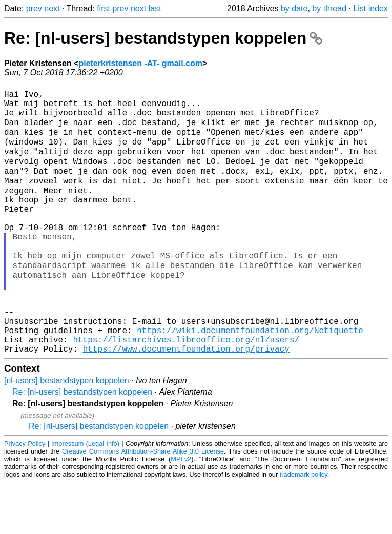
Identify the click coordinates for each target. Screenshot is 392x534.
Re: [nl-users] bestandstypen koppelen (163, 38)
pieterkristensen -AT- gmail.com (140, 63)
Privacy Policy (25, 495)
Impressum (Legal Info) (85, 495)
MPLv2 (181, 511)
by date (294, 8)
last (155, 8)
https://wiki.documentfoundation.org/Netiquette (250, 378)
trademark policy (304, 526)
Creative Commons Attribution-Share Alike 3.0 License (143, 503)
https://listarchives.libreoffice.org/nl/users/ (186, 389)
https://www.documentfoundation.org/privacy (186, 400)
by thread (329, 8)
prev (34, 8)
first (104, 8)
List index (370, 8)
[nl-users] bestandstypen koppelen (67, 432)
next (52, 8)
